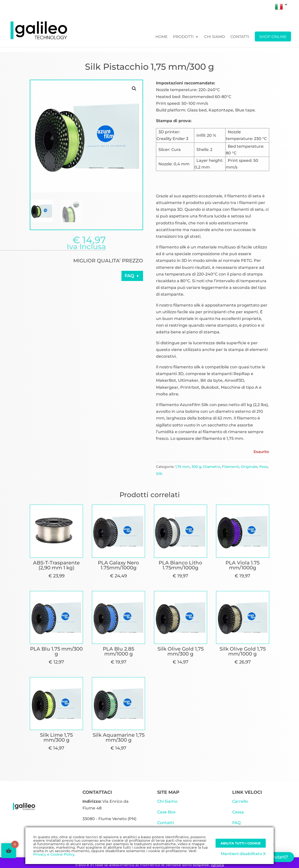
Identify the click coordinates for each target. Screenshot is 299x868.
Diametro (212, 467)
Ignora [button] (217, 865)
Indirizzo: (92, 801)
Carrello (240, 801)
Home (162, 37)
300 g (196, 467)
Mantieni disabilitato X (243, 854)
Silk (159, 474)
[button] (134, 89)
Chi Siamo (215, 37)
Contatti (240, 37)
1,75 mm (183, 467)
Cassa (238, 812)
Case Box (166, 812)
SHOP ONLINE (273, 37)
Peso (264, 467)
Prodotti (183, 37)
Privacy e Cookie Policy (54, 854)
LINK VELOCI (247, 792)
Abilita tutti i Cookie (241, 843)
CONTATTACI (97, 792)
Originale (249, 467)
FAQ (129, 276)
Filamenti (231, 467)
